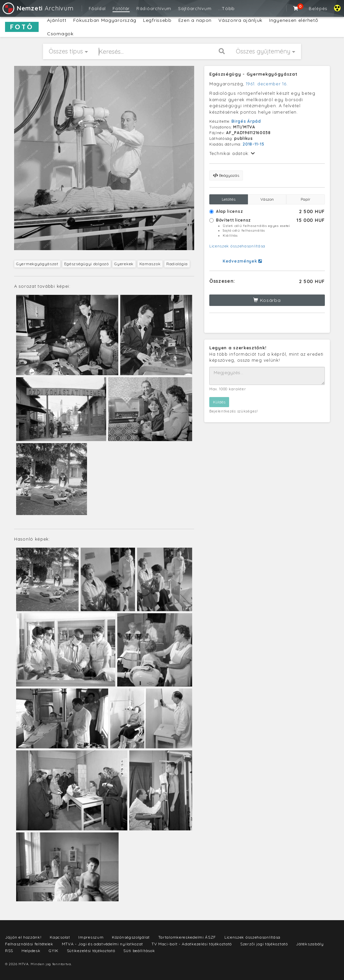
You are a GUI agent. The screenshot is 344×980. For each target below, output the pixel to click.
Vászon (267, 199)
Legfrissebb (157, 20)
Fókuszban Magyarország (105, 20)
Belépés (318, 8)
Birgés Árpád (246, 121)
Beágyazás (226, 175)
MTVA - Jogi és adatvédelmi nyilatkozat (103, 944)
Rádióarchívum (154, 8)
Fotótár (121, 8)
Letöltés (229, 199)
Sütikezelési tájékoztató (91, 951)
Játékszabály (310, 944)
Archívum (37, 8)
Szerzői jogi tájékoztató (264, 944)
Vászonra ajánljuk (240, 20)
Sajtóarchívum (195, 8)
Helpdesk (31, 951)
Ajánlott (57, 20)
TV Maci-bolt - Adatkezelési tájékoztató (192, 944)
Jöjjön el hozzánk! (23, 937)
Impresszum (91, 937)
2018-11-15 (253, 144)
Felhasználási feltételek (29, 944)
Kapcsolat (60, 937)
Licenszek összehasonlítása (237, 246)
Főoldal (97, 8)
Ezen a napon (195, 20)
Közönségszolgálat (131, 937)
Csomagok (60, 34)
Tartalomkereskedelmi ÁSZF (187, 937)
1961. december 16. (267, 84)
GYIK (54, 951)
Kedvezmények (242, 261)
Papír (306, 199)
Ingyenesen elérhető (293, 20)
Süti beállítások (139, 951)
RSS (9, 951)
